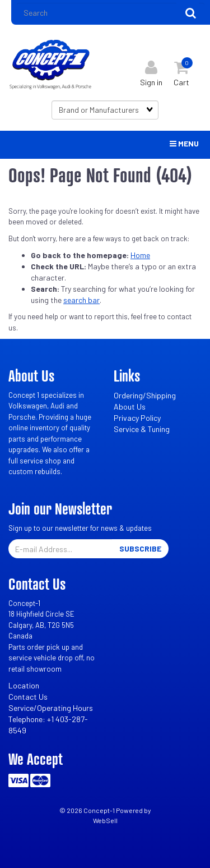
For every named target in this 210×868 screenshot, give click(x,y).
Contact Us (28, 697)
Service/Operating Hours (51, 708)
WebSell (105, 820)
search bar (81, 300)
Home (140, 255)
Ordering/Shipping (145, 395)
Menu (184, 143)
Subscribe (140, 548)
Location (24, 685)
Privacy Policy (137, 418)
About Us (130, 407)
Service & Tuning (142, 429)
